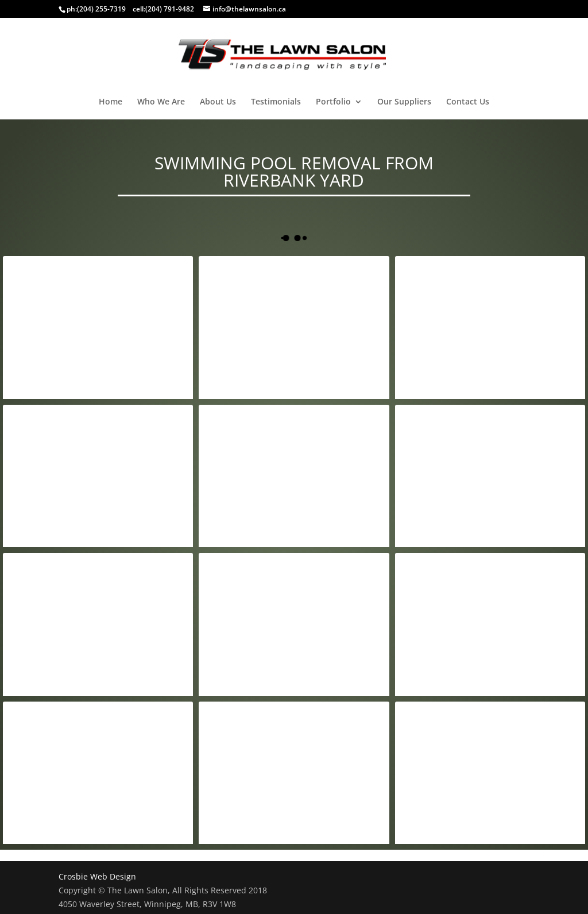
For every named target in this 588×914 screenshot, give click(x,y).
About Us (218, 102)
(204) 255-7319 (101, 9)
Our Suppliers (404, 102)
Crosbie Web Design (97, 876)
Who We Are (161, 102)
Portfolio (333, 102)
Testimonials (276, 102)
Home (111, 102)
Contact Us (468, 102)
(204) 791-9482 (170, 9)
